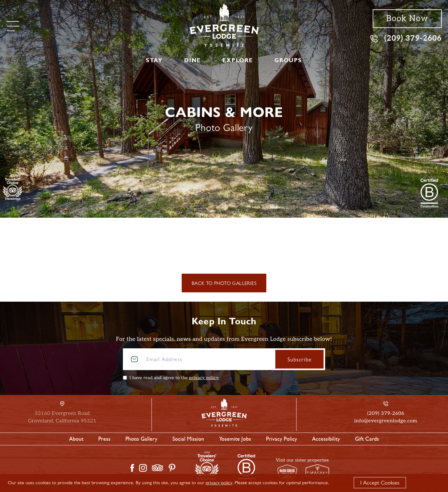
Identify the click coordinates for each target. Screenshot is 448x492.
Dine (192, 60)
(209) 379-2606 (406, 38)
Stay (154, 60)
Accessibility (326, 439)
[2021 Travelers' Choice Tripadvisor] (429, 193)
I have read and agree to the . (174, 378)
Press (104, 439)
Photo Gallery (141, 439)
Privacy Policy (282, 439)
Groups (288, 60)
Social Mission (188, 439)
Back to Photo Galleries (224, 283)
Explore (238, 60)
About (76, 439)
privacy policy (204, 378)
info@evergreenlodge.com (386, 421)
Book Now (407, 19)
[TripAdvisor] (13, 188)
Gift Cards (367, 439)
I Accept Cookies (380, 483)
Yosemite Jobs (235, 439)
